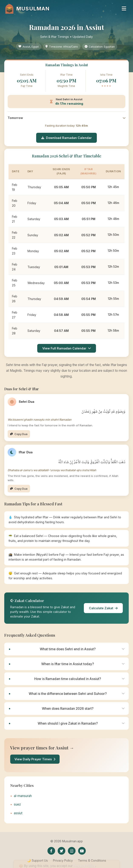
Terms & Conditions (92, 860)
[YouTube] (82, 851)
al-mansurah (23, 796)
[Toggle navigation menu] (124, 9)
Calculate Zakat (103, 608)
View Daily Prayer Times (35, 759)
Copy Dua (19, 434)
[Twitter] (61, 851)
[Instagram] (72, 851)
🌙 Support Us (37, 860)
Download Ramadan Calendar (66, 138)
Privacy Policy (63, 860)
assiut (18, 813)
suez (17, 804)
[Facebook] (51, 851)
